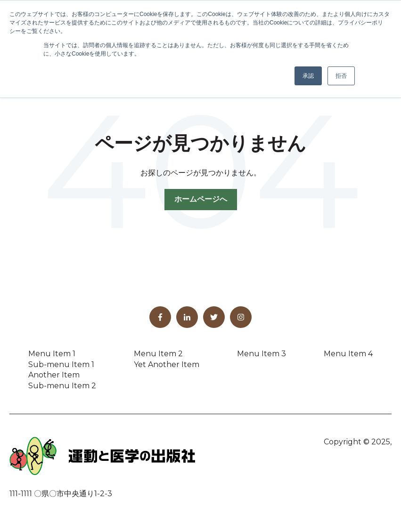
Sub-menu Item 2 (62, 386)
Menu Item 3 (262, 354)
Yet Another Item (167, 364)
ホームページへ (201, 199)
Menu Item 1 (52, 354)
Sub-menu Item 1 (61, 364)
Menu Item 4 (348, 354)
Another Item (54, 375)
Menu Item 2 (158, 354)
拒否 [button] (341, 76)
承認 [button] (308, 76)
